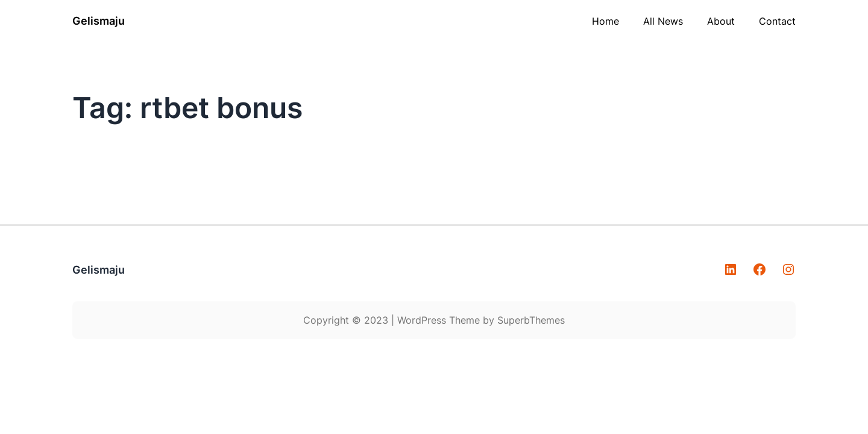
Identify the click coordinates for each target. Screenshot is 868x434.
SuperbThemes (531, 320)
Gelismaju (99, 21)
